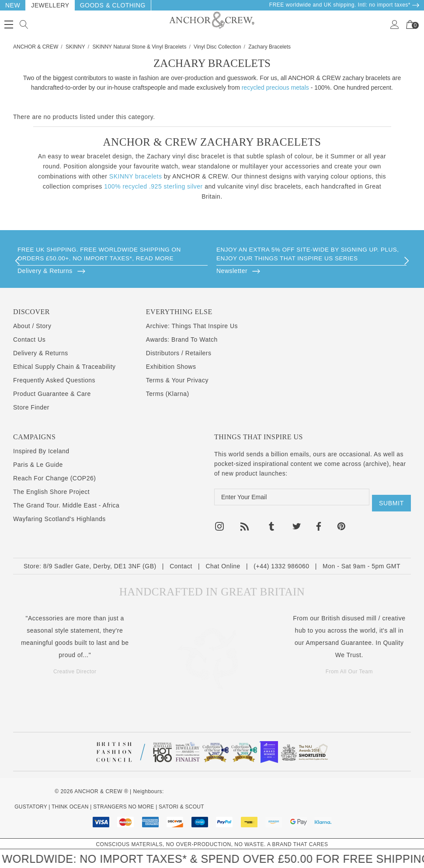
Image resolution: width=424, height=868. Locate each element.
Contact (181, 566)
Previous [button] (17, 261)
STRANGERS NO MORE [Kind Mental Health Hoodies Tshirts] (123, 806)
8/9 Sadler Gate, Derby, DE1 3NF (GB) (100, 566)
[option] (113, 261)
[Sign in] (395, 24)
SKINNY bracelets (136, 176)
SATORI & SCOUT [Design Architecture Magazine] (181, 806)
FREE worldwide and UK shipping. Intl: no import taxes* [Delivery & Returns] (344, 5)
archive (376, 464)
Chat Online (223, 566)
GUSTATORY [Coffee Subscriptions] (31, 806)
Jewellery (50, 5)
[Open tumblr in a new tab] (271, 521)
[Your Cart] (410, 24)
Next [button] (407, 261)
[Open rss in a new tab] (245, 521)
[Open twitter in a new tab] (297, 521)
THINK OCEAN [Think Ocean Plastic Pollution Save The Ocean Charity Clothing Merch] (70, 806)
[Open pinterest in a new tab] (341, 521)
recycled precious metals (275, 87)
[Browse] (113, 271)
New (13, 5)
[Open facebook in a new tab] (318, 521)
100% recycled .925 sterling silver (153, 186)
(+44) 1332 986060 (281, 566)
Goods (92, 5)
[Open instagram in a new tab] (219, 521)
